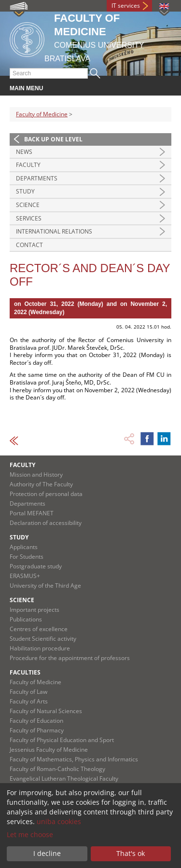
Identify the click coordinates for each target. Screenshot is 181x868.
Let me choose (30, 834)
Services (29, 218)
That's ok (131, 853)
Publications (26, 619)
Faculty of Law (28, 692)
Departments (37, 178)
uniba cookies (59, 821)
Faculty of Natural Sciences (46, 711)
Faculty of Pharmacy (37, 730)
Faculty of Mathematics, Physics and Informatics (74, 759)
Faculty (28, 165)
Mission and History (36, 475)
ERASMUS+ (25, 576)
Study (25, 191)
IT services (126, 6)
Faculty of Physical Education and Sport (62, 740)
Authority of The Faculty (41, 484)
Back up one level (53, 139)
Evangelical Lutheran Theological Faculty (64, 778)
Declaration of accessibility (46, 523)
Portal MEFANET (32, 513)
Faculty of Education (36, 721)
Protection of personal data (46, 494)
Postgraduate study (36, 566)
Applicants (24, 547)
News (24, 152)
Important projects (35, 610)
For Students (27, 557)
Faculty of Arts (29, 701)
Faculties (25, 672)
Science (28, 205)
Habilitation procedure (40, 648)
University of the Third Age (45, 586)
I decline (47, 853)
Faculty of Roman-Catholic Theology (57, 769)
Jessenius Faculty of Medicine (49, 750)
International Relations (54, 231)
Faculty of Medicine (42, 114)
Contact (29, 245)
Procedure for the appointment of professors (70, 658)
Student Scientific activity (43, 639)
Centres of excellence (39, 629)
